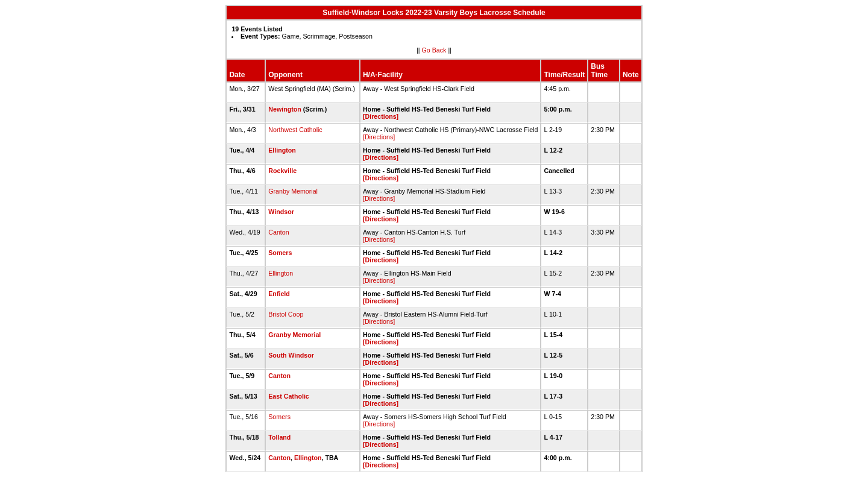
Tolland (279, 437)
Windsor (281, 212)
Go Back (434, 50)
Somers (280, 253)
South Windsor (291, 355)
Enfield (279, 294)
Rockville (282, 171)
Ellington (282, 150)
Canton (278, 232)
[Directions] (381, 116)
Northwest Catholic (295, 130)
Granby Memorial (293, 191)
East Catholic (289, 396)
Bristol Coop (286, 314)
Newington (285, 109)
